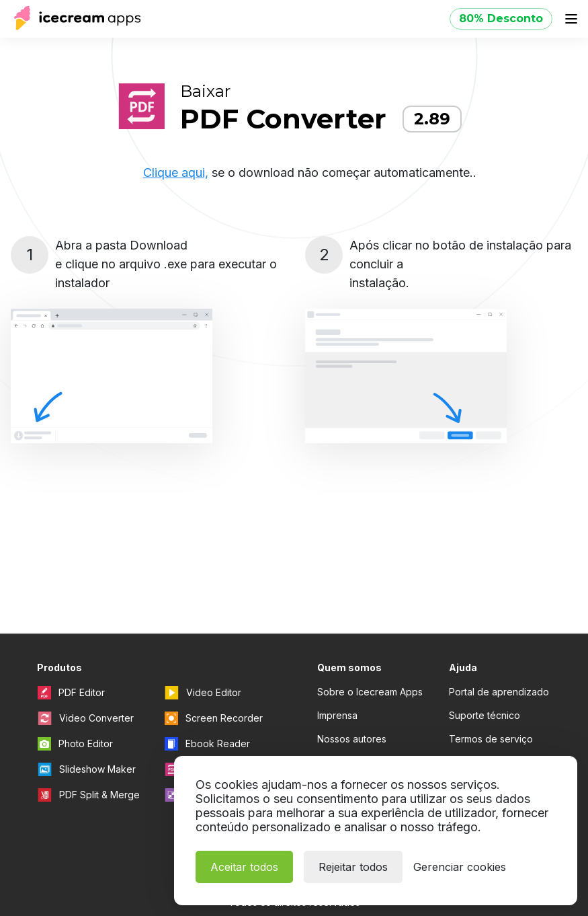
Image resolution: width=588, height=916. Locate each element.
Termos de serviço (491, 739)
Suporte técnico (485, 715)
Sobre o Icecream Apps (370, 692)
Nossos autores (352, 739)
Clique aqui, (176, 173)
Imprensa (337, 715)
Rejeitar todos (353, 867)
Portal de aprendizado (499, 692)
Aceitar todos (244, 867)
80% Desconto (501, 18)
